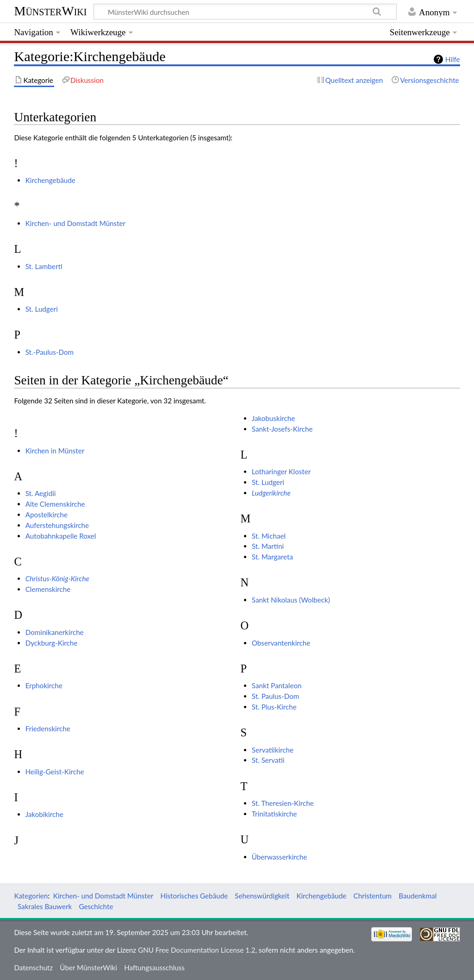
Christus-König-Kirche (57, 578)
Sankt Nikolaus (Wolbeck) (291, 600)
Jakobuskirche (273, 418)
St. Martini (268, 546)
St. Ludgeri (42, 309)
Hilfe (453, 59)
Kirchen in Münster (55, 451)
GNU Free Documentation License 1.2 (196, 950)
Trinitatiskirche (274, 814)
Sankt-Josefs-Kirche (282, 429)
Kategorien (31, 896)
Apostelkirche (47, 515)
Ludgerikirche (271, 493)
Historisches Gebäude (194, 896)
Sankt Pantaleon (277, 685)
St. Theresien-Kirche (283, 803)
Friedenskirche (48, 729)
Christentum (373, 896)
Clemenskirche (48, 589)
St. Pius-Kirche (274, 707)
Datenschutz (33, 967)
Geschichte (96, 906)
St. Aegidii (41, 493)
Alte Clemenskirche (55, 504)
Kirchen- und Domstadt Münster (75, 223)
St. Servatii (268, 760)
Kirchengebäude (50, 180)
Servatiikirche (273, 750)
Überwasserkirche (279, 857)
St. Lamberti (44, 266)
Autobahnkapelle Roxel (61, 536)
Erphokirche (44, 685)
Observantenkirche (281, 643)
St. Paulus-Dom (276, 696)
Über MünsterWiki (88, 967)
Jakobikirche (44, 814)
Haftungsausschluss (154, 967)
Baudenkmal (418, 896)
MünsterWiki (50, 11)
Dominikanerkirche (55, 632)
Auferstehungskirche (57, 525)
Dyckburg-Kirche (52, 643)
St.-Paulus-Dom (50, 352)
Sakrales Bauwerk (45, 906)
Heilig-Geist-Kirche (55, 772)
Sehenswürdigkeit (262, 896)
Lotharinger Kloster (281, 471)
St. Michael (269, 536)
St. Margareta (272, 557)
